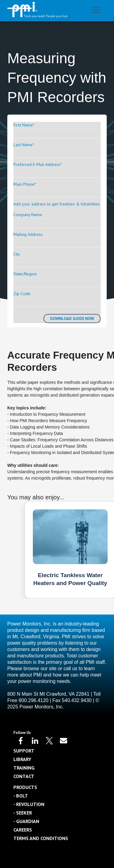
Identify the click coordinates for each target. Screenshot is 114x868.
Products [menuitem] (25, 787)
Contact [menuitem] (24, 776)
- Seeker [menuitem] (23, 813)
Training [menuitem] (24, 768)
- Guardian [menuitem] (26, 821)
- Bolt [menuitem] (21, 796)
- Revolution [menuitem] (29, 804)
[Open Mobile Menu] (98, 11)
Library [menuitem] (22, 759)
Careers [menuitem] (23, 830)
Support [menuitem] (24, 751)
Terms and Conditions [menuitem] (41, 838)
